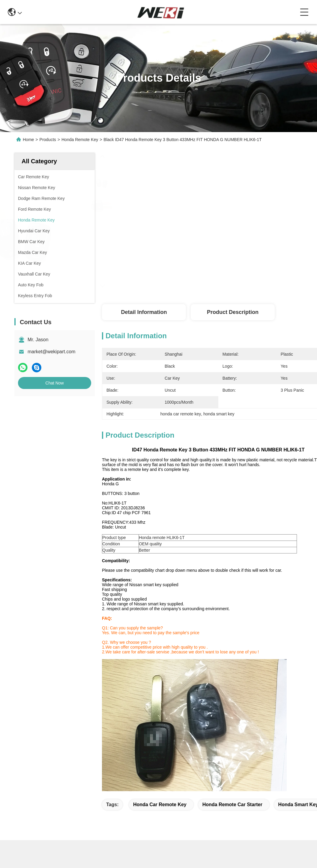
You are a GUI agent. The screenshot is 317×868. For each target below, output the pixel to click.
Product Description (233, 312)
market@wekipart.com (51, 352)
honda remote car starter (232, 805)
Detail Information (144, 312)
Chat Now (54, 383)
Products (48, 140)
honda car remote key (160, 805)
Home (28, 140)
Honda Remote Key (80, 140)
